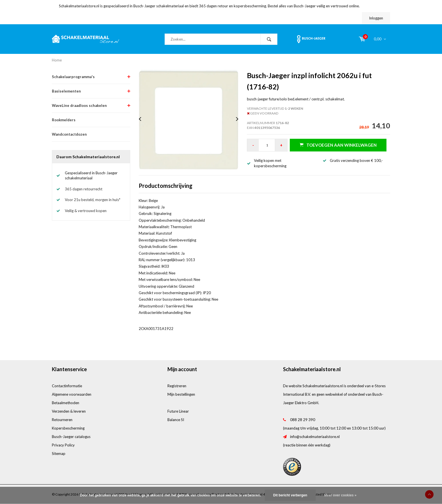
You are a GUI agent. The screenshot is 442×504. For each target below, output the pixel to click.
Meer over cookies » (340, 495)
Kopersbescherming (68, 428)
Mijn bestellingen (181, 394)
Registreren (177, 386)
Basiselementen (66, 91)
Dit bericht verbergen (290, 495)
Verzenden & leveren (69, 411)
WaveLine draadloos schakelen (79, 105)
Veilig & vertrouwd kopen (86, 211)
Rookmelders (64, 120)
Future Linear (178, 411)
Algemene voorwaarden (72, 394)
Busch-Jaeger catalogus (71, 437)
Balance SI (176, 420)
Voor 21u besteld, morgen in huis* (93, 200)
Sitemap (59, 454)
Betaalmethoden (66, 403)
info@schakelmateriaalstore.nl (315, 437)
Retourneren (62, 420)
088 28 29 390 (303, 420)
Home (57, 60)
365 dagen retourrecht (84, 189)
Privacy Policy (63, 445)
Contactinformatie (67, 386)
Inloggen (376, 18)
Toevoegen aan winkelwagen (338, 145)
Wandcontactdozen (69, 134)
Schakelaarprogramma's (73, 77)
